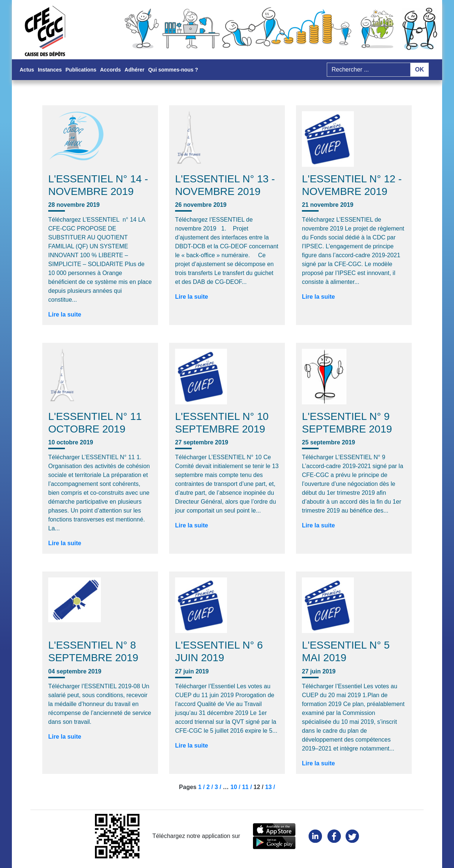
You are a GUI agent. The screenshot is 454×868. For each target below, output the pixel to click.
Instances (50, 70)
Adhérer (135, 70)
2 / (210, 787)
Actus (27, 70)
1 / (202, 787)
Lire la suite (65, 314)
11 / (248, 787)
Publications (81, 70)
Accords (111, 70)
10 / (236, 787)
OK (420, 69)
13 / (270, 787)
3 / (219, 787)
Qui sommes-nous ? (173, 70)
